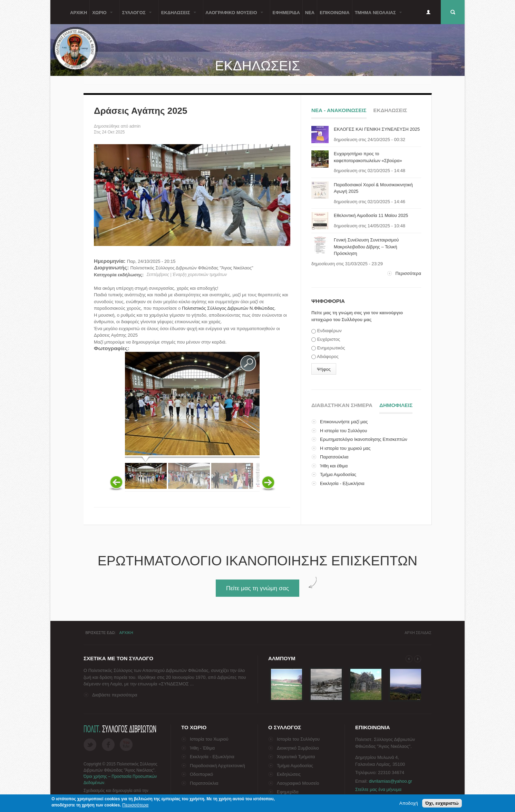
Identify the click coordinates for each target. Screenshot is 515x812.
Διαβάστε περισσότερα (115, 695)
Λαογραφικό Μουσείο (298, 783)
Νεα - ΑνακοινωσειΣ (339, 110)
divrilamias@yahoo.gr (391, 781)
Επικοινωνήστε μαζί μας (344, 422)
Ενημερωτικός (331, 348)
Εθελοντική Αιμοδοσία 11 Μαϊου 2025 (371, 215)
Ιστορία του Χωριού (209, 739)
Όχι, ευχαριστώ (442, 803)
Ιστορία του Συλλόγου (298, 739)
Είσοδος (428, 12)
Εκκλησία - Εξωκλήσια (342, 483)
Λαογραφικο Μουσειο (233, 16)
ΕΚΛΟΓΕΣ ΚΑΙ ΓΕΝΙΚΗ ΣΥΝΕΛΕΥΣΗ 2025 (377, 129)
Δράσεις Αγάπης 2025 (141, 111)
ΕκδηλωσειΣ (177, 16)
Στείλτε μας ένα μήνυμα (378, 789)
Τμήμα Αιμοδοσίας (338, 474)
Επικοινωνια (334, 12)
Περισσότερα (408, 273)
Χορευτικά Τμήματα (296, 757)
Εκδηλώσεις (289, 774)
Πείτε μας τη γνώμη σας (257, 588)
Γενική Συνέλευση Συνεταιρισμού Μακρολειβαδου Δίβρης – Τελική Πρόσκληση (366, 247)
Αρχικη (79, 12)
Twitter (90, 745)
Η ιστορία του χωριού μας (345, 448)
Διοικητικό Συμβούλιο (298, 748)
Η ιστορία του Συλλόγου (343, 431)
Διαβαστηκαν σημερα (342, 405)
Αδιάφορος (328, 357)
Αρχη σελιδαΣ (418, 633)
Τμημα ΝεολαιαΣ (377, 16)
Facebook (108, 745)
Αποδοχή (409, 803)
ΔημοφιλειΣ (396, 404)
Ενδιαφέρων (329, 331)
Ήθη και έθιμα (334, 466)
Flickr (126, 745)
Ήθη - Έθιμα (202, 748)
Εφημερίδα (288, 792)
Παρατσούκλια (334, 457)
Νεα (310, 12)
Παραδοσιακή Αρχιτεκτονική (217, 766)
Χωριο (101, 16)
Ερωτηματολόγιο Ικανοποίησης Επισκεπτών (364, 439)
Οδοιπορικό (201, 774)
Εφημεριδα (286, 12)
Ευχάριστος (329, 339)
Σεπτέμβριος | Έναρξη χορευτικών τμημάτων (187, 275)
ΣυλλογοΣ (136, 16)
